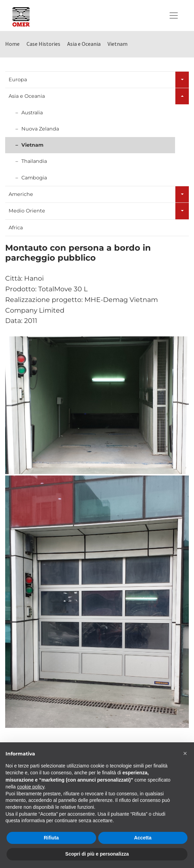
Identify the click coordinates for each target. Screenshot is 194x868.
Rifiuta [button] (51, 838)
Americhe (21, 194)
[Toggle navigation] (174, 15)
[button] (185, 753)
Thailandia (34, 161)
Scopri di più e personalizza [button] (97, 854)
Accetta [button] (143, 838)
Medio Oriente (27, 211)
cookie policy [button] (30, 787)
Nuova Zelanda (40, 129)
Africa (16, 228)
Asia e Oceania (27, 96)
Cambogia (34, 178)
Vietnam (32, 145)
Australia (32, 113)
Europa (18, 80)
